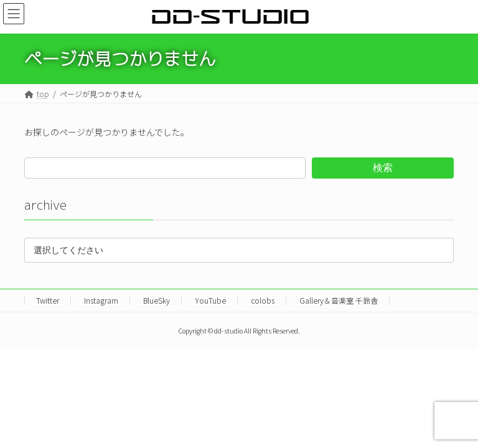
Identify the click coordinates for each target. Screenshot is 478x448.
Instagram (101, 300)
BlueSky (157, 300)
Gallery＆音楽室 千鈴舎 (339, 300)
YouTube (210, 300)
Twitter (48, 300)
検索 (383, 167)
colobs (263, 300)
